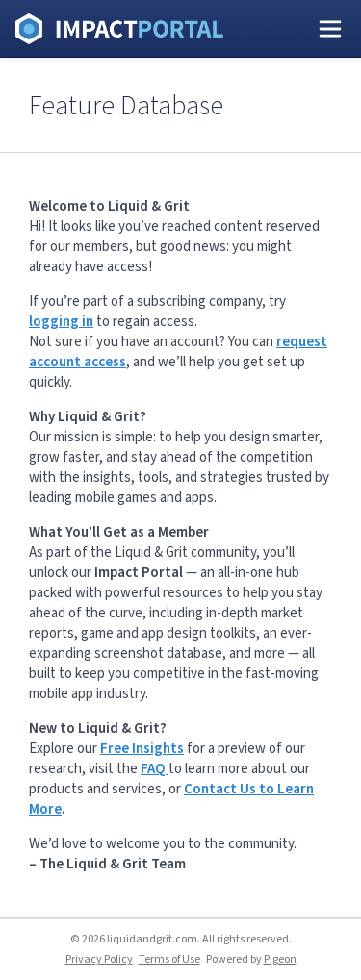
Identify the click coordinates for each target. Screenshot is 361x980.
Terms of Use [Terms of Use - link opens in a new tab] (169, 959)
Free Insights (142, 749)
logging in (61, 322)
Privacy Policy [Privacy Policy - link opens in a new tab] (99, 959)
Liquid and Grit (119, 29)
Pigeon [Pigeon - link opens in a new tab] (280, 959)
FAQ (155, 769)
